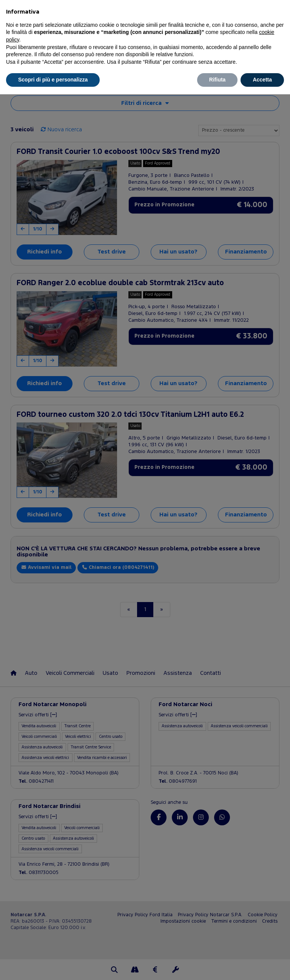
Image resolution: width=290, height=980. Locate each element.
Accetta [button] (262, 80)
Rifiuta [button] (217, 80)
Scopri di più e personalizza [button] (53, 80)
